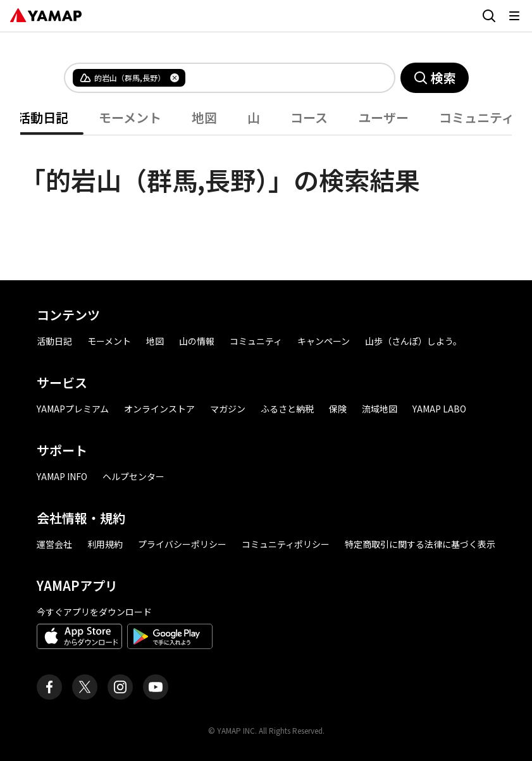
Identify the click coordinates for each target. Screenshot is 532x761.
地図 (204, 117)
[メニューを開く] (514, 16)
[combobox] (280, 78)
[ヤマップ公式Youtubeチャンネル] (156, 687)
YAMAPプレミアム (73, 409)
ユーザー (383, 117)
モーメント (130, 117)
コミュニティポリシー (286, 544)
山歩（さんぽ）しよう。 (413, 341)
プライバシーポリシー (182, 544)
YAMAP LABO (439, 409)
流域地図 (380, 409)
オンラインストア (159, 409)
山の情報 (197, 341)
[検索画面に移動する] (489, 16)
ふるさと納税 (287, 409)
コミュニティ (477, 117)
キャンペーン (324, 341)
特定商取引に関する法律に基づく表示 (420, 544)
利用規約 (105, 544)
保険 (338, 409)
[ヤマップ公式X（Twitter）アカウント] (85, 687)
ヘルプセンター (133, 476)
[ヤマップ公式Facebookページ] (49, 687)
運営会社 (54, 544)
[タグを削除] (175, 78)
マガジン (228, 409)
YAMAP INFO (62, 476)
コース (309, 117)
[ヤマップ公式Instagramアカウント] (120, 687)
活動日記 (43, 117)
